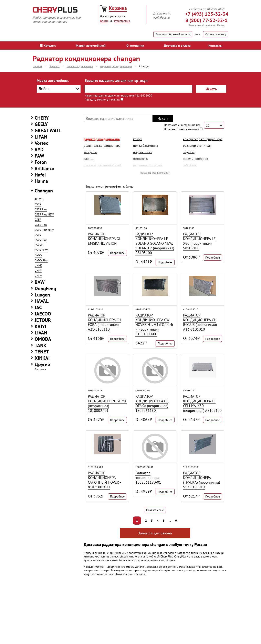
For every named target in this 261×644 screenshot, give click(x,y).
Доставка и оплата (177, 46)
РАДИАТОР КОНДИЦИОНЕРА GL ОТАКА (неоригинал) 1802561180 (152, 403)
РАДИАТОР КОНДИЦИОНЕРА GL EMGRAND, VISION (104, 239)
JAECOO (43, 314)
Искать (211, 89)
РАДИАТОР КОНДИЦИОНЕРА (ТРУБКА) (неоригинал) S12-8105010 (202, 480)
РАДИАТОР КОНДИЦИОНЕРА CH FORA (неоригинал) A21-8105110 (105, 322)
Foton (41, 162)
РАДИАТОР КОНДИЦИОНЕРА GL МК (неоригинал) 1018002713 (107, 403)
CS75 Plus (41, 240)
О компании (135, 46)
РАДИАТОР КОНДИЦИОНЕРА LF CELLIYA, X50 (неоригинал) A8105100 (202, 403)
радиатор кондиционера (102, 139)
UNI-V (38, 276)
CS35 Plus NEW (44, 214)
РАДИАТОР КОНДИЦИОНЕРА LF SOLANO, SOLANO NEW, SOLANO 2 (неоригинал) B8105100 (155, 243)
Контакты (215, 46)
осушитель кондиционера (102, 145)
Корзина (118, 8)
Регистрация (122, 21)
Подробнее (117, 253)
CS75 (38, 235)
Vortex (41, 143)
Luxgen (42, 295)
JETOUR (43, 320)
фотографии (113, 187)
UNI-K (38, 265)
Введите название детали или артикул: (117, 80)
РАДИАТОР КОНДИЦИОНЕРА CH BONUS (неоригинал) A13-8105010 (200, 322)
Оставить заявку (216, 34)
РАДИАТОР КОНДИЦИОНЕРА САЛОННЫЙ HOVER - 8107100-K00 (105, 480)
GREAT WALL (48, 130)
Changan (44, 191)
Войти (104, 21)
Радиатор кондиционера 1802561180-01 (148, 478)
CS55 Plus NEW (44, 230)
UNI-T (38, 271)
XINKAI (42, 358)
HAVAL (42, 301)
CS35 (38, 204)
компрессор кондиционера (203, 139)
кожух (138, 139)
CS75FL (39, 245)
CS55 (38, 220)
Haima (41, 181)
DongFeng (45, 288)
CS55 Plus (41, 225)
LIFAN (41, 137)
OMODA (43, 339)
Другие (42, 364)
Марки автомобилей (91, 46)
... (170, 521)
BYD (39, 149)
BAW (40, 282)
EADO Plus (41, 260)
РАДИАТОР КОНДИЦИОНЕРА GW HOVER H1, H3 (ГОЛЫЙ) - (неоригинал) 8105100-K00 (154, 325)
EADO (38, 255)
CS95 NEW (41, 250)
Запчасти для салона (155, 533)
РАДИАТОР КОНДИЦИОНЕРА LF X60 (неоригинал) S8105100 (199, 241)
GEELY (41, 124)
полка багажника (146, 145)
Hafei (40, 175)
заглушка (90, 152)
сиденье (189, 152)
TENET (42, 352)
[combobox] (59, 89)
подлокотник (143, 152)
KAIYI (40, 326)
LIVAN (41, 333)
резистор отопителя (197, 145)
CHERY (42, 118)
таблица (128, 187)
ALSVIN (39, 199)
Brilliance (44, 168)
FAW (39, 156)
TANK (41, 345)
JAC (38, 307)
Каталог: (48, 46)
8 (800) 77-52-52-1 (206, 20)
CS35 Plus (41, 209)
